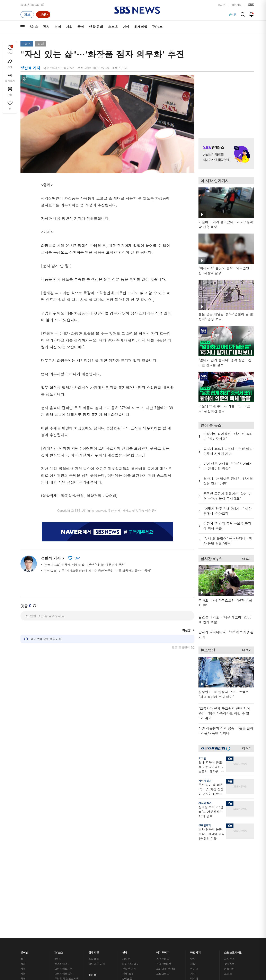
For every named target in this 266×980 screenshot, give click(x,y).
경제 (58, 27)
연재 (125, 845)
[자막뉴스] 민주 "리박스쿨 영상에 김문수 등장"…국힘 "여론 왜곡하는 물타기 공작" (97, 571)
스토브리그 (163, 867)
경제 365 (128, 867)
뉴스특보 (60, 892)
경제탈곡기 (205, 825)
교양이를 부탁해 (166, 862)
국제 (81, 27)
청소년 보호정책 (202, 942)
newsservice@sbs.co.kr (141, 938)
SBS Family (182, 918)
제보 (193, 857)
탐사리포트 (129, 883)
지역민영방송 (208, 918)
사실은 (126, 852)
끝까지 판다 (129, 890)
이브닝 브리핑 (97, 857)
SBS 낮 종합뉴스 (98, 890)
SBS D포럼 (232, 890)
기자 (193, 867)
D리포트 (127, 872)
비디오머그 (163, 845)
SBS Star (231, 884)
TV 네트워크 (28, 892)
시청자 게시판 (198, 882)
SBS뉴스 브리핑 (98, 885)
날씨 (193, 852)
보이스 (92, 880)
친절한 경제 (129, 862)
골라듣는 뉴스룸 (98, 875)
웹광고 (72, 918)
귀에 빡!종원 (164, 857)
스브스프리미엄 (233, 845)
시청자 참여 (52, 918)
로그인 (221, 5)
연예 (126, 27)
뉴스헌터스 (61, 857)
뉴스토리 (60, 887)
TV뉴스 (157, 27)
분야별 (24, 845)
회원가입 (237, 5)
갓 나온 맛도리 (165, 885)
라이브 (194, 862)
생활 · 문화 (27, 877)
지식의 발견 (205, 781)
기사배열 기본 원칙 (179, 942)
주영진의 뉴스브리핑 (67, 872)
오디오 (92, 868)
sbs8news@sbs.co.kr (144, 932)
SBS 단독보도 (131, 857)
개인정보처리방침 (93, 918)
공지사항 (195, 894)
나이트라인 (61, 882)
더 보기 (246, 558)
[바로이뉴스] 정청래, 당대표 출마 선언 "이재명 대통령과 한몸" (84, 565)
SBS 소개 (29, 918)
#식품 (233, 15)
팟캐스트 (229, 857)
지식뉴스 (229, 852)
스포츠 (113, 27)
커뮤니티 (229, 862)
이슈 (23, 897)
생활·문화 (96, 27)
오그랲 (202, 758)
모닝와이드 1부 (64, 862)
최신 (23, 852)
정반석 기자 (52, 558)
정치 (46, 27)
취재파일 (141, 27)
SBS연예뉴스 (234, 878)
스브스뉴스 (163, 878)
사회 (69, 27)
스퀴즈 (228, 867)
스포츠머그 (163, 852)
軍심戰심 (94, 852)
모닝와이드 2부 (64, 867)
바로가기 (195, 845)
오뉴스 (58, 877)
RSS (193, 877)
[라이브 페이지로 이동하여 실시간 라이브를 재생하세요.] (43, 15)
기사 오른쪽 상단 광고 (225, 101)
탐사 (125, 895)
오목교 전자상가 (166, 890)
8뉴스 (34, 27)
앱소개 (194, 872)
